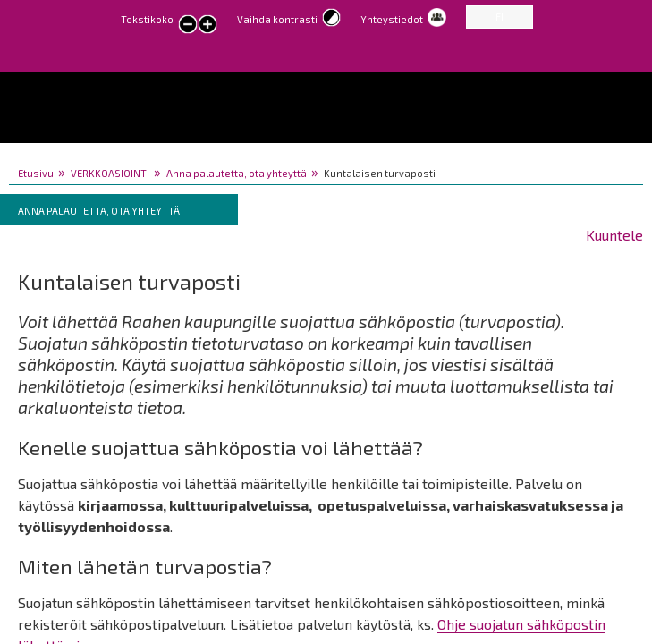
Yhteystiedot (392, 19)
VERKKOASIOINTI (110, 173)
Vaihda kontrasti (277, 19)
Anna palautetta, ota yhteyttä (237, 173)
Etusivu (36, 173)
